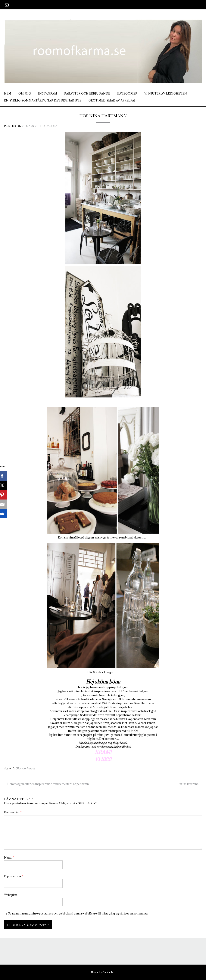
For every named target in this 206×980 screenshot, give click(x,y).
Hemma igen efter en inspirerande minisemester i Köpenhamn (46, 784)
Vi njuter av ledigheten (166, 93)
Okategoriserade (25, 768)
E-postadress (14, 876)
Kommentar (13, 812)
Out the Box (109, 972)
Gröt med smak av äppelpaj (112, 100)
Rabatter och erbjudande (87, 93)
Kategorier (127, 93)
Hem (8, 93)
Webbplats (11, 895)
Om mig (25, 93)
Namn (9, 858)
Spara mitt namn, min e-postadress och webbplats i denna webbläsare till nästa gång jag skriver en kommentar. (79, 913)
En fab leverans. (190, 784)
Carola (52, 126)
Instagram (48, 93)
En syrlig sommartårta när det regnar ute (43, 100)
